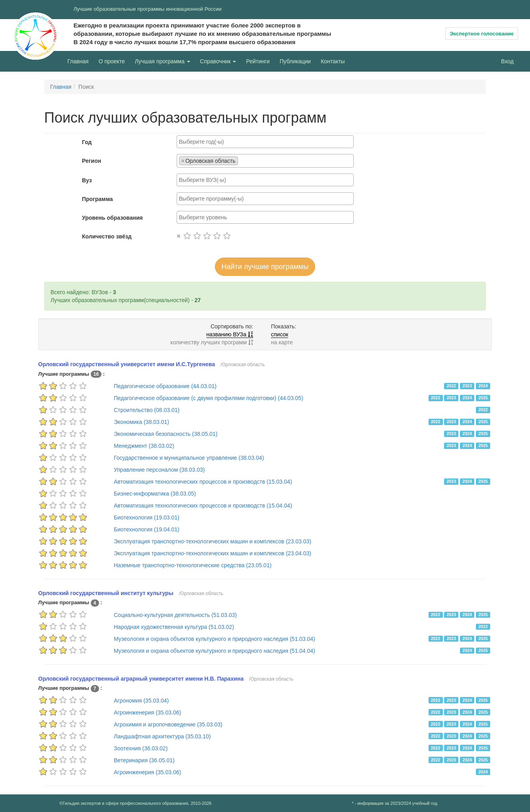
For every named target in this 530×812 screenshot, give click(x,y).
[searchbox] (265, 142)
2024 (483, 386)
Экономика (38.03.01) (141, 422)
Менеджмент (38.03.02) (144, 446)
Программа (97, 199)
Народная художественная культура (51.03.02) (174, 627)
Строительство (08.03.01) (147, 410)
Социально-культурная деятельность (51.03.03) (175, 615)
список (280, 334)
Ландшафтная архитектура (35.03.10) (162, 736)
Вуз (87, 180)
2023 (467, 386)
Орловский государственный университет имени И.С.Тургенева (127, 364)
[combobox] (265, 142)
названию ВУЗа (230, 334)
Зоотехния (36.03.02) (141, 748)
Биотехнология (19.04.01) (147, 529)
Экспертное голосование (482, 34)
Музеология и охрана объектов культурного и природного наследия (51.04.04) (214, 651)
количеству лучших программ (212, 342)
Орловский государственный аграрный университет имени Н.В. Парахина (141, 679)
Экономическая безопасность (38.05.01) (166, 434)
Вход (507, 61)
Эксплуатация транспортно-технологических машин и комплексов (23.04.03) (212, 553)
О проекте (114, 61)
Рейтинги (258, 61)
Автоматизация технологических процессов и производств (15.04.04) (203, 506)
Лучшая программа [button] (163, 61)
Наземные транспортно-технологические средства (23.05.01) (193, 565)
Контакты (333, 61)
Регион (92, 161)
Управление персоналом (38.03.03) (159, 470)
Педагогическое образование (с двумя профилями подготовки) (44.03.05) (208, 398)
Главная (78, 61)
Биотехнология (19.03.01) (147, 517)
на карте (282, 342)
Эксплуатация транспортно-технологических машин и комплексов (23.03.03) (212, 541)
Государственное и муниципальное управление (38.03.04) (189, 458)
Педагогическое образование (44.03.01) (165, 386)
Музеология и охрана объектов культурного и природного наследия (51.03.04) (214, 639)
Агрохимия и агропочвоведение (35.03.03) (168, 724)
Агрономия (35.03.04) (141, 701)
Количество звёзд (107, 236)
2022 (451, 386)
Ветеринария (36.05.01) (144, 760)
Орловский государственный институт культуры (106, 593)
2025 (483, 398)
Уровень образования (112, 218)
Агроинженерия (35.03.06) (147, 712)
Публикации (295, 61)
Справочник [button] (218, 61)
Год (87, 142)
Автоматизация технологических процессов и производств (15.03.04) (203, 482)
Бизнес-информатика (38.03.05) (155, 494)
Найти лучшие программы (265, 267)
